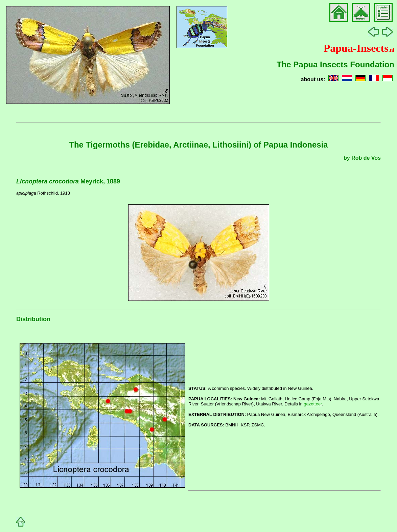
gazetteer (313, 404)
